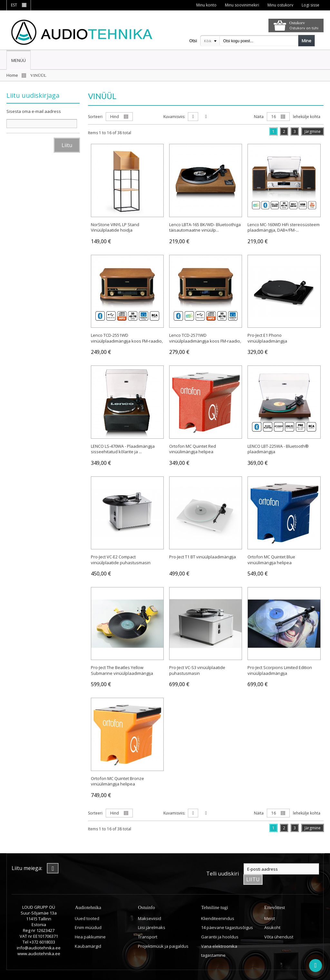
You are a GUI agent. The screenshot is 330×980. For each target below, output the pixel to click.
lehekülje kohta (307, 117)
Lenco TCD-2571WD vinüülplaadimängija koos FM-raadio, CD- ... (205, 340)
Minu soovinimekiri (241, 5)
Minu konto (205, 5)
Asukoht (272, 915)
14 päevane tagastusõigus (227, 915)
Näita (259, 117)
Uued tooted (87, 905)
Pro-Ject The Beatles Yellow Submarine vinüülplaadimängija (122, 669)
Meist (270, 905)
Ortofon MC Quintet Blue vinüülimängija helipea (271, 559)
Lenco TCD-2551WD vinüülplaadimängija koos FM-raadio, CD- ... (127, 340)
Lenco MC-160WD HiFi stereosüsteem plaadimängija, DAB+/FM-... (284, 226)
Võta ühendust (279, 924)
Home (12, 75)
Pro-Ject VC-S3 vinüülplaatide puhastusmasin (197, 669)
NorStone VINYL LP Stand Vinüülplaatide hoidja (115, 226)
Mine (306, 41)
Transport (148, 924)
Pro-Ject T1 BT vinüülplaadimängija (203, 556)
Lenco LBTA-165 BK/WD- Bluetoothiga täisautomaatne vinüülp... (205, 226)
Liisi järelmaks (152, 915)
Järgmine (313, 131)
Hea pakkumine (90, 924)
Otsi (193, 41)
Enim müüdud (88, 915)
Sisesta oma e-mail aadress (34, 111)
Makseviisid (150, 905)
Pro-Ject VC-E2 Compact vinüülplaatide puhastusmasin (121, 559)
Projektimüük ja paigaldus (163, 933)
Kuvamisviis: (174, 117)
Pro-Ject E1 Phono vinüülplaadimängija (267, 337)
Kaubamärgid (88, 933)
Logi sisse (310, 5)
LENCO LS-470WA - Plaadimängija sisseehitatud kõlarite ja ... (123, 448)
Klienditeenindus (218, 905)
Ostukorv (297, 23)
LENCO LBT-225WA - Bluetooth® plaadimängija (278, 448)
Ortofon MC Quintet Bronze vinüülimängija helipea (117, 780)
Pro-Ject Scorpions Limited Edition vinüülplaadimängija (280, 669)
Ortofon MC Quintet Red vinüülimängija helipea (193, 448)
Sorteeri (95, 117)
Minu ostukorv (280, 5)
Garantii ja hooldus (220, 924)
